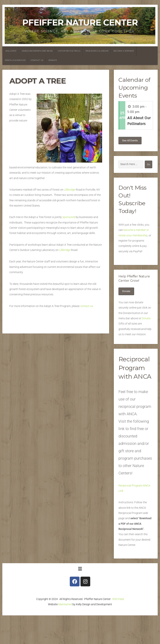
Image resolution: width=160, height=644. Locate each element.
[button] (80, 569)
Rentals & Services (15, 60)
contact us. (87, 306)
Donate (53, 60)
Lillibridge (70, 190)
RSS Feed (118, 599)
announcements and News (37, 51)
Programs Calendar (97, 51)
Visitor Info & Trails (69, 51)
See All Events (130, 140)
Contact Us (37, 60)
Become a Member (124, 51)
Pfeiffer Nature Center (80, 22)
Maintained (65, 604)
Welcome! (11, 51)
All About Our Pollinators (139, 121)
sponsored (69, 217)
